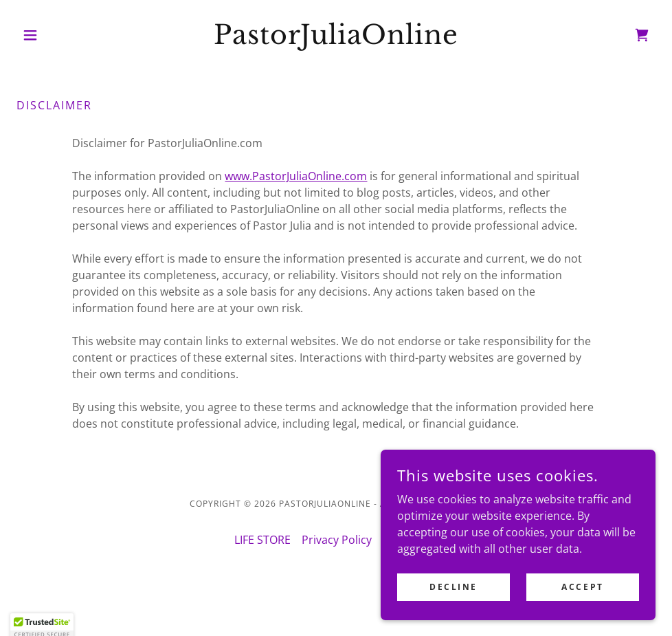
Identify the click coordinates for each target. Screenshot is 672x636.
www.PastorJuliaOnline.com (296, 176)
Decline (453, 587)
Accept (582, 587)
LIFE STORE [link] (262, 540)
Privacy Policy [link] (337, 540)
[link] (336, 40)
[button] (65, 35)
